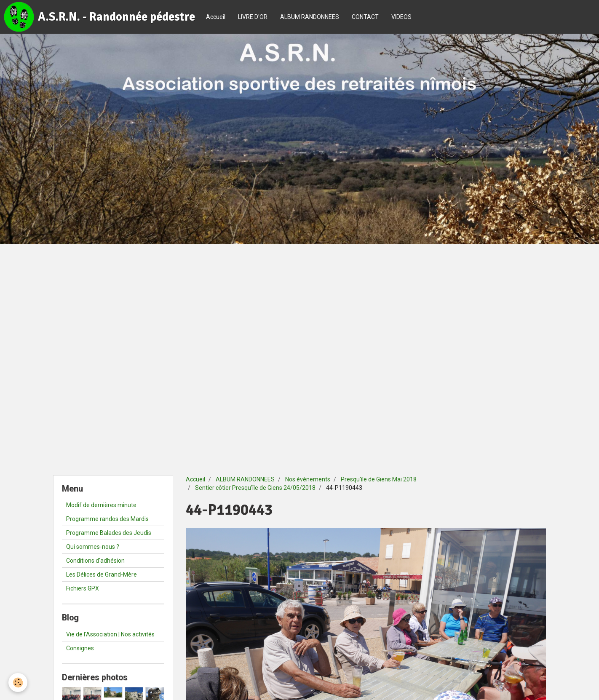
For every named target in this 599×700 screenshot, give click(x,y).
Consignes (80, 648)
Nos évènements (308, 479)
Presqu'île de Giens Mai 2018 (379, 479)
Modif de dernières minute (101, 505)
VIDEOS (401, 17)
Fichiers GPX (83, 588)
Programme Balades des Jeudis (109, 533)
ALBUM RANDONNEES (310, 17)
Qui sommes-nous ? (93, 547)
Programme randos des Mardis (107, 519)
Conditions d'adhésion (95, 561)
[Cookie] (18, 683)
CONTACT (365, 17)
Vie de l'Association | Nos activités (110, 634)
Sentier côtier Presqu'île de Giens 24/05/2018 (255, 488)
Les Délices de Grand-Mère (102, 574)
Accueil (216, 17)
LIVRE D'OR (253, 17)
